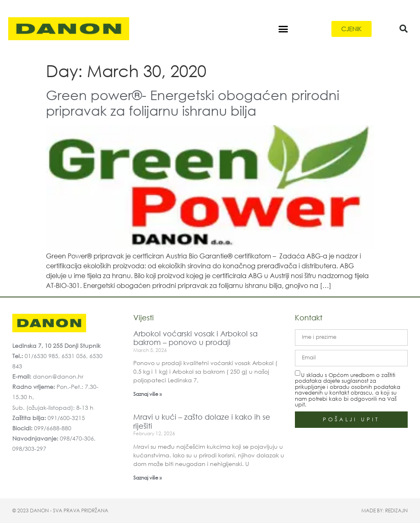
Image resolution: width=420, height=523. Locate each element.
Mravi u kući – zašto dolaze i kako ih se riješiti (202, 421)
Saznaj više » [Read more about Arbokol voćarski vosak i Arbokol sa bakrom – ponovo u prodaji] (147, 394)
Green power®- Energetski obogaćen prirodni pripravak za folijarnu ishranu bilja (193, 102)
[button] (283, 29)
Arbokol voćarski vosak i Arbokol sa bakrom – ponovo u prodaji (195, 338)
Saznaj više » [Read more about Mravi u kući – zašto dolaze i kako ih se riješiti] (147, 478)
